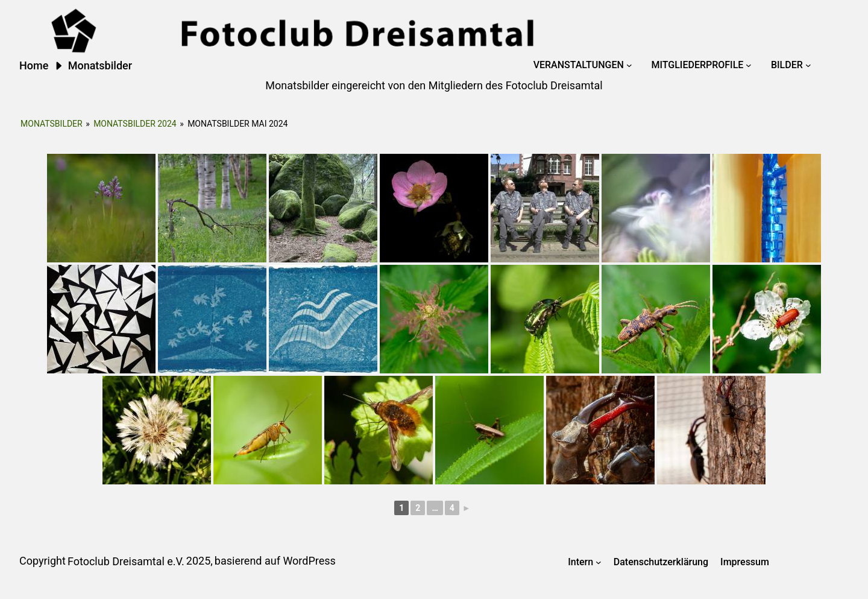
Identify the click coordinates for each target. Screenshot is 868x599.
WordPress (309, 561)
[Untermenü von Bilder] (808, 65)
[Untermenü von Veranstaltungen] (629, 65)
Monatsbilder (52, 124)
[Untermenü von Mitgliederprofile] (749, 65)
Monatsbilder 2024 (135, 124)
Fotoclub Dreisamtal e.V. (126, 561)
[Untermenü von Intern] (599, 562)
